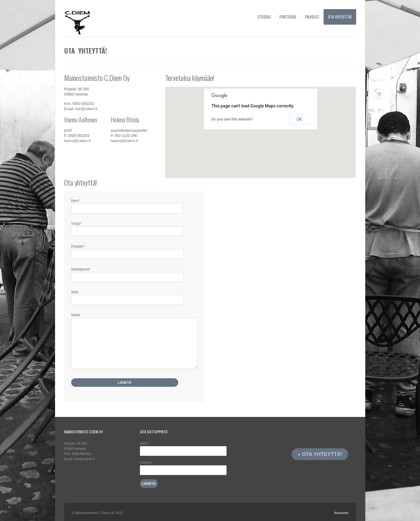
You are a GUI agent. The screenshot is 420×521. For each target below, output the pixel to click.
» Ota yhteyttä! (320, 454)
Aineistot (341, 513)
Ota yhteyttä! (340, 17)
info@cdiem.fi (86, 109)
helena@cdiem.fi (124, 141)
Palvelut (312, 17)
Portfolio (288, 17)
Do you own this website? (232, 119)
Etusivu (264, 17)
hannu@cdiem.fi (77, 141)
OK (299, 119)
